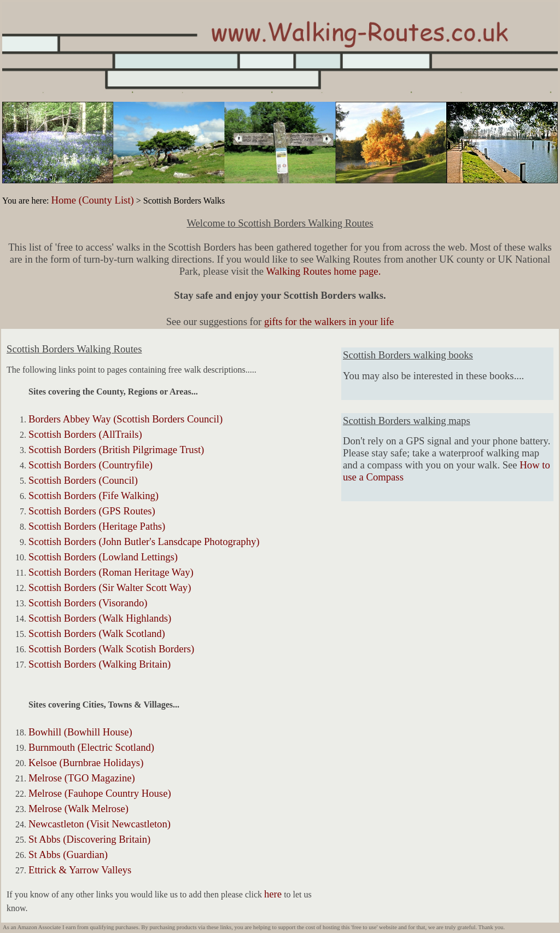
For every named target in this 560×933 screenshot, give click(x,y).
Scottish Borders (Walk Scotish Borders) (111, 649)
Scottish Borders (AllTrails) (85, 434)
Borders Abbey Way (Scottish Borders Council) (126, 419)
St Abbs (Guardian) (68, 854)
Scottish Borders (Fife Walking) (94, 496)
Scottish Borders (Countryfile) (91, 465)
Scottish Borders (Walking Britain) (100, 664)
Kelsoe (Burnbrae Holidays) (86, 763)
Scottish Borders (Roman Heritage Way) (111, 572)
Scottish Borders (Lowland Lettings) (103, 557)
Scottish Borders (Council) (83, 480)
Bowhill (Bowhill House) (80, 732)
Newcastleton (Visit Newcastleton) (100, 824)
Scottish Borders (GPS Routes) (92, 511)
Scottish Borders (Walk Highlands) (100, 618)
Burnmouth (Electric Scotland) (91, 747)
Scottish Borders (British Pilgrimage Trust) (116, 450)
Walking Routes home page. (323, 271)
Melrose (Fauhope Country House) (100, 793)
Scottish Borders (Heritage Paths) (97, 526)
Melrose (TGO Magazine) (82, 778)
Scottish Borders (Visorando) (88, 603)
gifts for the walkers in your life (329, 321)
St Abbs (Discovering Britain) (89, 839)
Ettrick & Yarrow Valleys (80, 870)
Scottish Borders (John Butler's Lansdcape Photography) (144, 541)
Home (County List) (92, 200)
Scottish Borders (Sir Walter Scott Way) (110, 587)
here (273, 894)
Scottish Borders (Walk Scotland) (97, 633)
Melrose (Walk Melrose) (78, 809)
